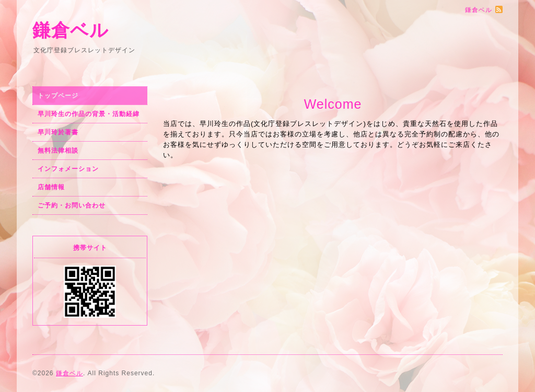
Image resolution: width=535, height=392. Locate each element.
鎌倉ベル (71, 30)
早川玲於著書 (58, 132)
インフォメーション (68, 169)
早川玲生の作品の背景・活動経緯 (89, 114)
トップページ (58, 96)
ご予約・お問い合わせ (72, 205)
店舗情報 (51, 187)
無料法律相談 (58, 151)
